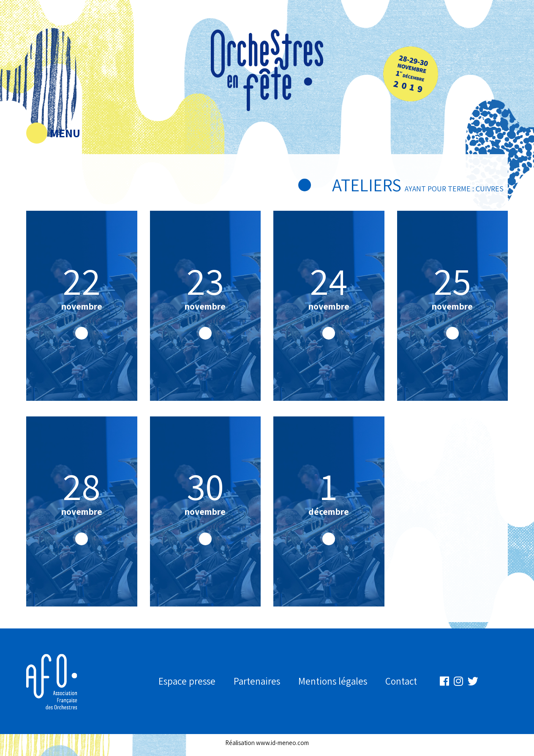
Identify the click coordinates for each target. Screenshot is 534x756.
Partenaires (257, 681)
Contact (401, 681)
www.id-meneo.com (282, 743)
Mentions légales (333, 681)
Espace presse (187, 681)
